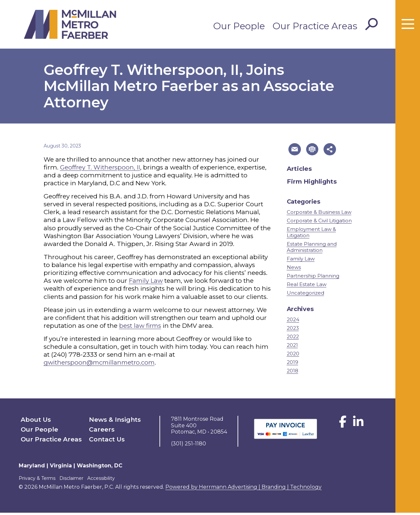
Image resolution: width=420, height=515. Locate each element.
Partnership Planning (313, 278)
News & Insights (111, 421)
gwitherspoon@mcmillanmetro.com (101, 362)
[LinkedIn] (358, 426)
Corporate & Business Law (319, 214)
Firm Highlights (312, 183)
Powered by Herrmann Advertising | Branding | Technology (243, 489)
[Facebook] (343, 426)
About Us (33, 421)
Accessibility (108, 480)
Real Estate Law (307, 287)
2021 (292, 347)
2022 (293, 338)
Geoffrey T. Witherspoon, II (101, 167)
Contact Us (104, 438)
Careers (100, 430)
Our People (239, 26)
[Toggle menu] (408, 24)
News (294, 269)
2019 (293, 364)
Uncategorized (305, 295)
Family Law (147, 281)
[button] (295, 150)
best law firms (141, 326)
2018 (293, 373)
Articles (300, 171)
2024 (293, 321)
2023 (293, 330)
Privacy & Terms (37, 480)
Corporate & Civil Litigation (319, 223)
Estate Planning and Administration (312, 249)
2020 (293, 356)
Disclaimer (75, 480)
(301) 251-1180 (189, 446)
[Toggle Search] (371, 24)
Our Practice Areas (315, 26)
